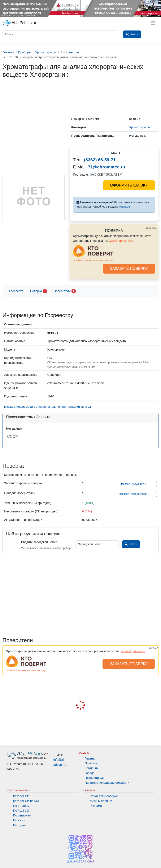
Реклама (96, 806)
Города (90, 773)
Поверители (65, 291)
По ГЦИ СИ (21, 811)
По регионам (22, 815)
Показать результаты (133, 484)
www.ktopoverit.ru (121, 241)
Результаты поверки (104, 796)
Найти (131, 544)
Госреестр (16, 291)
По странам (21, 806)
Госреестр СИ (94, 778)
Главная (90, 758)
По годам (20, 825)
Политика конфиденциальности (107, 783)
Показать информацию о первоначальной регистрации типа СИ (47, 407)
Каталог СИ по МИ (26, 801)
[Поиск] (60, 34)
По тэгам (19, 820)
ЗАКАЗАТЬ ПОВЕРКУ (129, 269)
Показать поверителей (133, 494)
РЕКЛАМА (151, 228)
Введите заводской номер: (40, 542)
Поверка (39, 291)
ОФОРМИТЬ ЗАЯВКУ (129, 185)
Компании (92, 768)
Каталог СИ (21, 796)
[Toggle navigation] (153, 23)
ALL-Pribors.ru (19, 23)
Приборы (91, 763)
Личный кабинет (101, 801)
